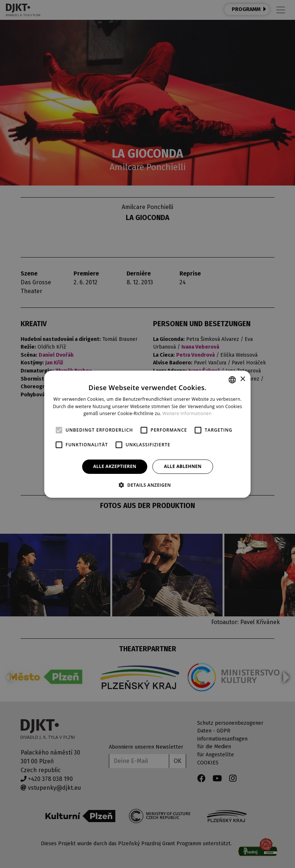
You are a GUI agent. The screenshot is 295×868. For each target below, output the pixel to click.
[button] (147, 485)
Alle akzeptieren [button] (115, 466)
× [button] (243, 379)
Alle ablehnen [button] (183, 466)
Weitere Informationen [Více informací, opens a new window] (187, 413)
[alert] (147, 434)
